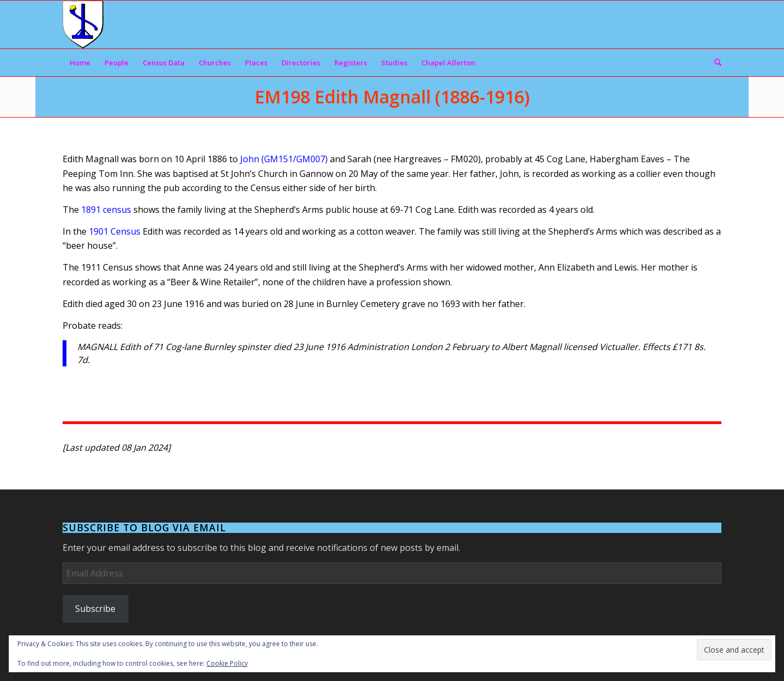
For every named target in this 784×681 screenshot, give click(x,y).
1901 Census (115, 231)
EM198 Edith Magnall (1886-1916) (392, 97)
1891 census (106, 210)
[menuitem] (80, 63)
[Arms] (83, 24)
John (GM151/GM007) (284, 159)
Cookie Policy (227, 663)
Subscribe (95, 609)
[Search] (714, 63)
